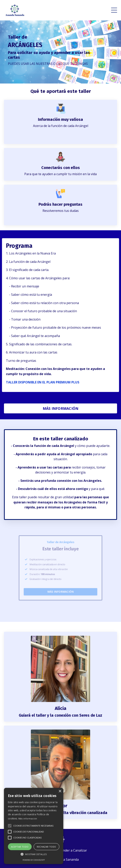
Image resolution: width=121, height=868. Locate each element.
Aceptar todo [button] (20, 847)
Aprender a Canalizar (71, 850)
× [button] (60, 791)
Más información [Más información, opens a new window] (28, 819)
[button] (10, 826)
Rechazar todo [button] (46, 847)
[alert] (34, 826)
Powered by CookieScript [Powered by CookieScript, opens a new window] (34, 860)
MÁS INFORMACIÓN (61, 408)
